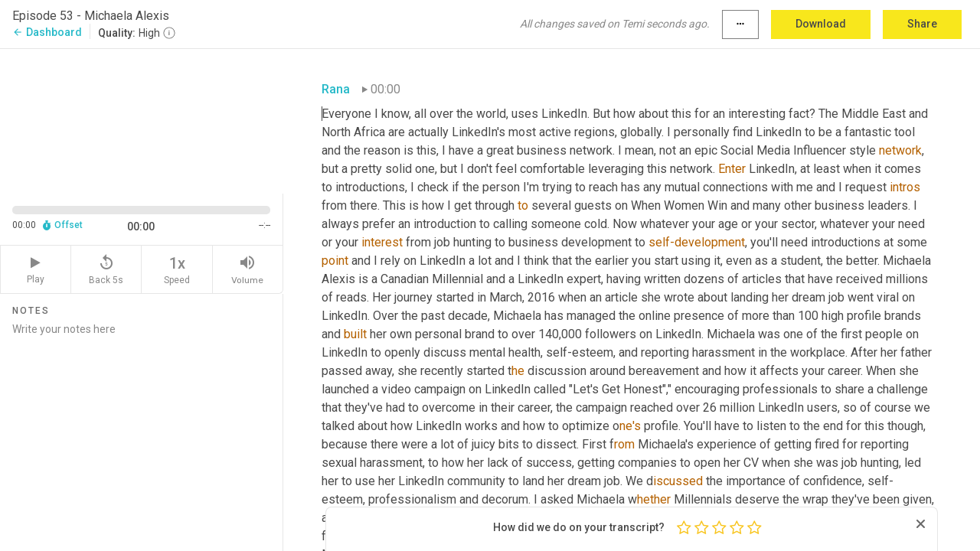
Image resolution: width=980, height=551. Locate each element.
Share (922, 24)
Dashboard (47, 32)
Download (821, 24)
